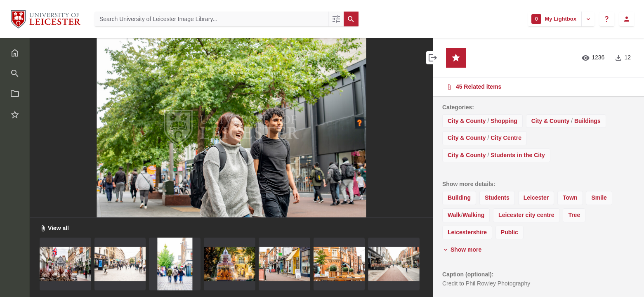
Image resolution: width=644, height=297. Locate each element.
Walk (454, 215)
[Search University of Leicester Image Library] (211, 19)
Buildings (587, 121)
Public (510, 232)
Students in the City (518, 155)
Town (570, 198)
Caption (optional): (468, 274)
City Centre (506, 138)
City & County (467, 121)
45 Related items (538, 87)
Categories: (458, 107)
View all (54, 228)
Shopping (504, 121)
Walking (473, 215)
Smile (599, 198)
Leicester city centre (526, 215)
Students (497, 198)
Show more (462, 250)
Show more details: (469, 184)
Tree (574, 215)
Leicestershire (467, 232)
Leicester (536, 198)
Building (459, 198)
